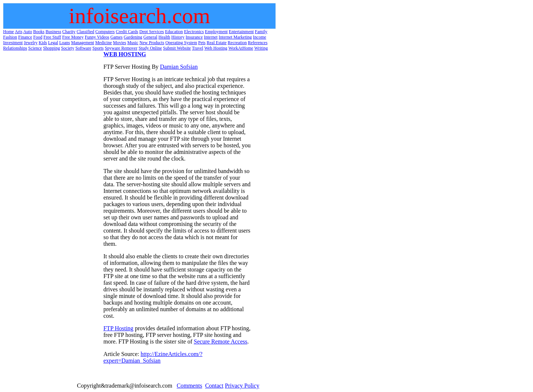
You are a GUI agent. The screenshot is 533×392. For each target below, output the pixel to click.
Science (35, 48)
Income (260, 37)
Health (164, 37)
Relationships (15, 48)
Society (68, 48)
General (150, 37)
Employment (216, 32)
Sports (98, 48)
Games (116, 37)
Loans (64, 43)
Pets (202, 43)
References (258, 43)
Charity (69, 32)
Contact (214, 386)
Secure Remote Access (221, 341)
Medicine (103, 43)
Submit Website (177, 48)
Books (39, 32)
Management (82, 43)
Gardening (133, 37)
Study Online (150, 48)
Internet (211, 37)
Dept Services (152, 32)
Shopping (51, 48)
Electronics (194, 32)
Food (38, 37)
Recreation (237, 43)
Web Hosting (216, 48)
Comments (189, 386)
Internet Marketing (235, 37)
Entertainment (241, 32)
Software (83, 48)
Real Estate (216, 43)
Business (53, 32)
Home (9, 32)
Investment (13, 43)
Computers (105, 32)
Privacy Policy (242, 386)
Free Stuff (52, 37)
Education (174, 32)
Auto (28, 32)
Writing (261, 48)
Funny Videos (97, 37)
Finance (25, 37)
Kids (43, 43)
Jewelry (31, 43)
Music (133, 43)
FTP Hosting (118, 328)
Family (261, 32)
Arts (19, 32)
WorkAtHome (241, 48)
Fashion (10, 37)
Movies (119, 43)
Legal (53, 43)
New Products (152, 43)
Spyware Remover (121, 48)
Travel (197, 48)
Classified (86, 32)
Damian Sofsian (179, 67)
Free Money (73, 37)
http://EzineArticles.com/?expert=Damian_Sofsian (153, 357)
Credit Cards (127, 32)
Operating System (181, 43)
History (178, 37)
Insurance (194, 37)
